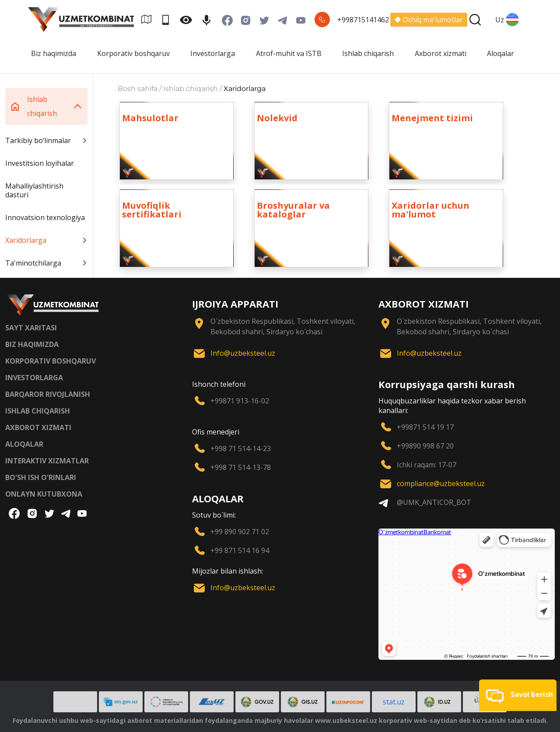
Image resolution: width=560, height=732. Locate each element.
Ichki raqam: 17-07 (427, 465)
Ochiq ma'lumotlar (429, 20)
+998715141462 (363, 20)
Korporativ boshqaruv (133, 53)
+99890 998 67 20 (425, 446)
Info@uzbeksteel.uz (243, 353)
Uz (507, 20)
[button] (518, 695)
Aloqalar (500, 53)
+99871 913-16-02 (240, 401)
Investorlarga (213, 53)
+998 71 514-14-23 (241, 448)
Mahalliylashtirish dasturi (34, 190)
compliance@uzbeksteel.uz (441, 483)
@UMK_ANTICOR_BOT (434, 502)
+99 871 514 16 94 (240, 550)
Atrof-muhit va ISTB (289, 53)
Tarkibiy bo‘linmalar (46, 140)
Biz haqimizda (54, 53)
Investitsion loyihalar (40, 163)
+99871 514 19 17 (425, 427)
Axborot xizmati (441, 53)
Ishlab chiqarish (368, 53)
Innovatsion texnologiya (45, 217)
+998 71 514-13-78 (241, 467)
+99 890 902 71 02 (240, 532)
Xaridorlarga (46, 240)
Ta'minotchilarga (46, 263)
